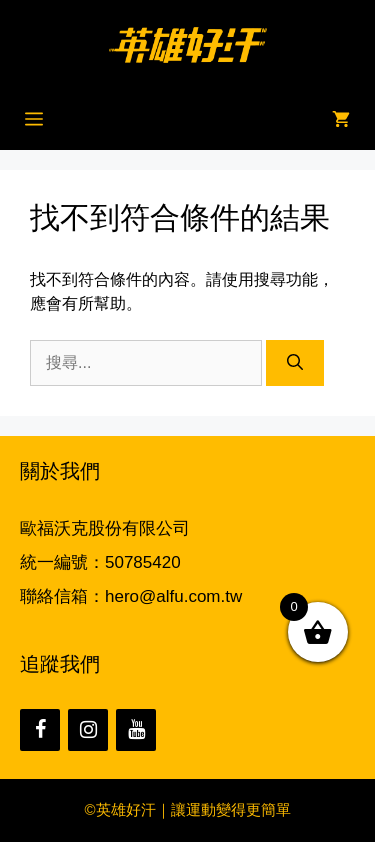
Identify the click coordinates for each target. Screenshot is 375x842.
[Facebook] (40, 730)
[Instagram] (88, 730)
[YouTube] (136, 730)
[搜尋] (295, 363)
